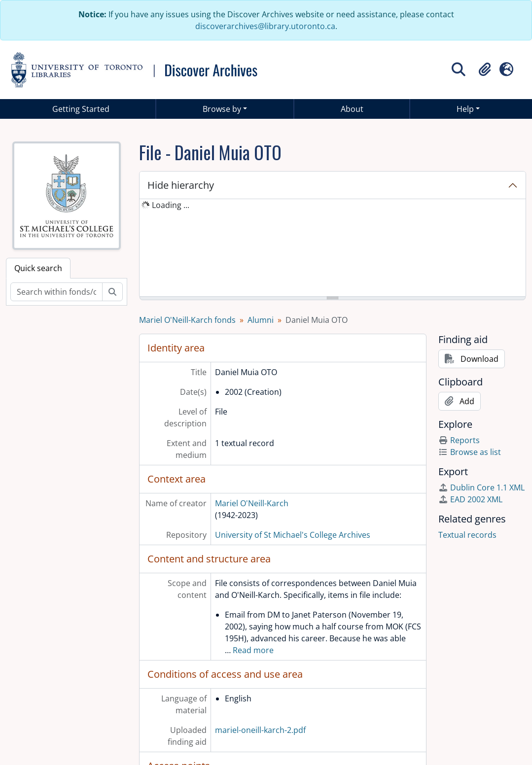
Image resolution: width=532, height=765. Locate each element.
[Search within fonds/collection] (56, 292)
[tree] (333, 248)
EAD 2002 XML (470, 499)
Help (465, 109)
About (352, 109)
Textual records (467, 535)
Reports (459, 440)
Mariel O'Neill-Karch (252, 503)
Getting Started (81, 109)
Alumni (261, 320)
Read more (253, 650)
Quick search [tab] (38, 268)
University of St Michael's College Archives (293, 535)
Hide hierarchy (181, 185)
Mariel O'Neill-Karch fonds (187, 320)
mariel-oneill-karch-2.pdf (260, 730)
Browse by (222, 109)
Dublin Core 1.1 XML (481, 487)
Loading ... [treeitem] (171, 205)
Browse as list (470, 452)
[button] (485, 70)
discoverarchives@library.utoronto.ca (265, 26)
